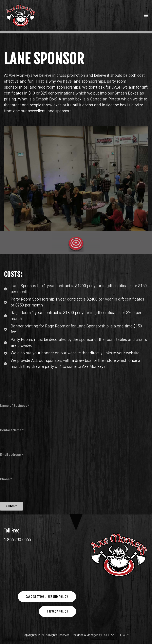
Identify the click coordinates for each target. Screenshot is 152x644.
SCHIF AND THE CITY (116, 635)
